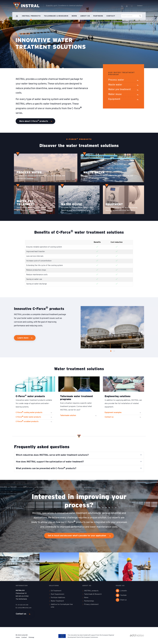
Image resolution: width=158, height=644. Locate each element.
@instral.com (27, 608)
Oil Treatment (56, 591)
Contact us (21, 614)
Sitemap (31, 637)
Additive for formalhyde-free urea (62, 606)
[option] (112, 327)
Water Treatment (57, 601)
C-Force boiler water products (28, 417)
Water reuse (115, 94)
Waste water (115, 85)
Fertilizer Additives (58, 598)
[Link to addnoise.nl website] (137, 635)
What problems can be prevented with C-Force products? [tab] (46, 468)
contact (20, 608)
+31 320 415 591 (23, 605)
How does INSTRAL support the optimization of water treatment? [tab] (50, 462)
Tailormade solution (68, 416)
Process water (116, 80)
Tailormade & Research (56, 16)
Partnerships (89, 601)
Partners (98, 16)
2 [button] (113, 351)
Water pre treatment (119, 90)
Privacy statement (91, 604)
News (74, 16)
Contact (140, 6)
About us (85, 16)
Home (17, 16)
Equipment (114, 99)
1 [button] (110, 351)
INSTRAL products (31, 16)
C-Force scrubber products (27, 421)
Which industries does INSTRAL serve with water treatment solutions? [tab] (52, 455)
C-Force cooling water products (29, 412)
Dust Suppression (57, 594)
